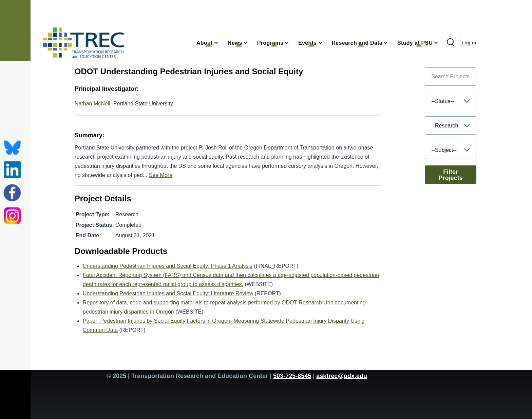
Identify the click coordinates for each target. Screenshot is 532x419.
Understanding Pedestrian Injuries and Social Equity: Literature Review (168, 293)
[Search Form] (451, 43)
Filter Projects (451, 175)
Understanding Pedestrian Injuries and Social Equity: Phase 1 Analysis (168, 266)
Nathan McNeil (92, 104)
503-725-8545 (292, 376)
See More (161, 175)
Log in (469, 43)
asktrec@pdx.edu (342, 376)
